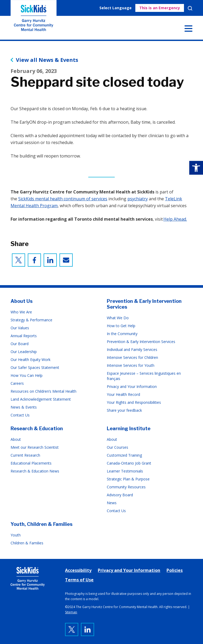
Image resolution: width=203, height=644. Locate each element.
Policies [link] (175, 570)
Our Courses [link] (117, 447)
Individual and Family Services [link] (132, 349)
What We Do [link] (118, 318)
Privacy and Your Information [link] (132, 386)
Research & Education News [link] (35, 471)
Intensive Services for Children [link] (132, 357)
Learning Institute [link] (129, 428)
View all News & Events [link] (47, 60)
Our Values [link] (20, 328)
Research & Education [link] (37, 428)
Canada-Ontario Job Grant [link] (129, 463)
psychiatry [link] (138, 199)
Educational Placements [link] (31, 463)
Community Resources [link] (126, 487)
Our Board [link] (20, 344)
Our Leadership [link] (24, 352)
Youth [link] (16, 535)
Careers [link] (17, 383)
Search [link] (190, 8)
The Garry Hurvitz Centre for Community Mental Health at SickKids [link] (34, 20)
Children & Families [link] (27, 543)
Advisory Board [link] (120, 495)
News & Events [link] (24, 407)
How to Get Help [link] (121, 326)
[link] (196, 168)
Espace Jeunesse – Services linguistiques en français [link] (144, 376)
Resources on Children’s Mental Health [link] (43, 391)
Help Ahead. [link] (175, 219)
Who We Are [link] (21, 312)
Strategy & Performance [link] (31, 320)
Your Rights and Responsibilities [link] (134, 402)
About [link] (16, 439)
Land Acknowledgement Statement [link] (41, 399)
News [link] (112, 503)
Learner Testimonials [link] (125, 471)
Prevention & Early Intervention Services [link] (141, 342)
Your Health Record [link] (123, 394)
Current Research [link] (25, 455)
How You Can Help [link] (27, 375)
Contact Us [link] (20, 415)
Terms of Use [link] (79, 580)
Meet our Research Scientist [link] (35, 447)
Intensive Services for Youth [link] (131, 365)
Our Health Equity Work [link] (31, 360)
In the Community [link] (122, 334)
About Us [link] (22, 301)
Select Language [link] (116, 8)
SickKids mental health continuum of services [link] (63, 199)
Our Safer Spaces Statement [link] (35, 367)
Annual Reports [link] (24, 336)
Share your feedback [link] (124, 410)
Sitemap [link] (71, 612)
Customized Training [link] (124, 455)
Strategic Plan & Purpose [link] (128, 479)
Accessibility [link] (78, 570)
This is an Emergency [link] (160, 8)
